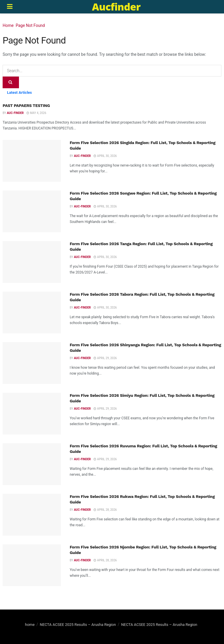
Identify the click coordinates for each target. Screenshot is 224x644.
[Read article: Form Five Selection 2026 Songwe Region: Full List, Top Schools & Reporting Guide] (32, 211)
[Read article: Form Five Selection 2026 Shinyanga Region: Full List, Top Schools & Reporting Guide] (32, 363)
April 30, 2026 (105, 156)
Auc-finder (15, 113)
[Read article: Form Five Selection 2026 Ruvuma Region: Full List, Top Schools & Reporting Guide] (32, 464)
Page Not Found (30, 25)
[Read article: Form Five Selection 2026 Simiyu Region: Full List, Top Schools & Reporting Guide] (32, 414)
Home (8, 25)
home (30, 625)
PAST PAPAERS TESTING (26, 105)
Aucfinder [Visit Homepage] (116, 7)
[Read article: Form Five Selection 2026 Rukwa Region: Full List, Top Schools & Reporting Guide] (32, 515)
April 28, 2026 (105, 510)
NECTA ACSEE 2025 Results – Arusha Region (78, 625)
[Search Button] (11, 82)
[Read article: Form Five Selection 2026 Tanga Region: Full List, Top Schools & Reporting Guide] (32, 262)
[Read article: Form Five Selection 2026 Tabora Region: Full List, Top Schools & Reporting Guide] (32, 313)
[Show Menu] (10, 7)
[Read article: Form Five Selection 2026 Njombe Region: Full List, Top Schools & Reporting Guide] (32, 565)
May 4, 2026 (36, 113)
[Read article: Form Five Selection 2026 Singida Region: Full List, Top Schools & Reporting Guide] (32, 161)
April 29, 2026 (105, 358)
